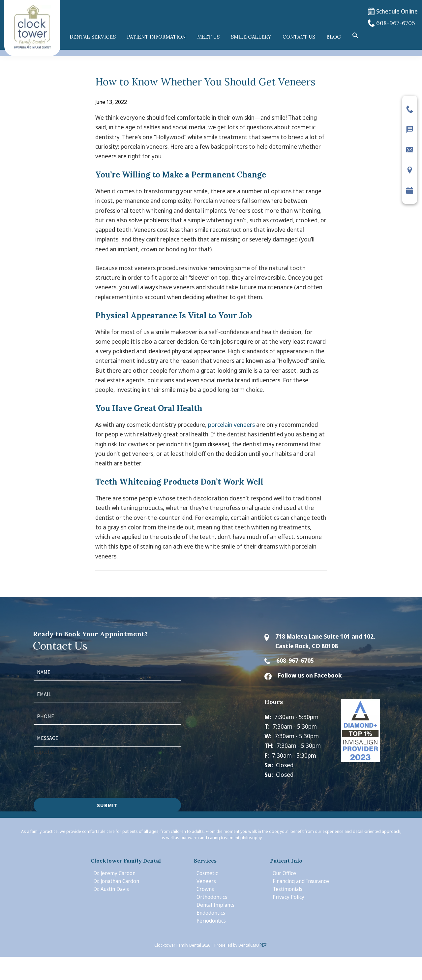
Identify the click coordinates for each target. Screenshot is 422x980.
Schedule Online (393, 11)
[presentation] (84, 769)
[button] (355, 36)
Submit (107, 805)
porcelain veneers (231, 425)
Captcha (44, 752)
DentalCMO (253, 945)
